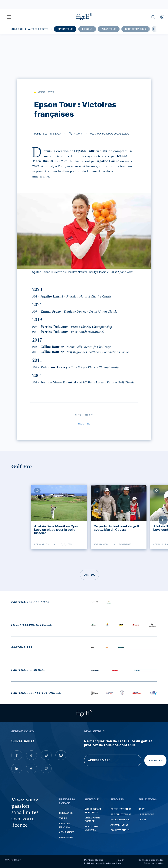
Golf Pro (17, 29)
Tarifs (63, 818)
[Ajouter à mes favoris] (37, 491)
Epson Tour (65, 29)
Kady (142, 809)
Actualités (118, 825)
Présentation (119, 809)
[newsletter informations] (104, 732)
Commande (66, 813)
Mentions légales (94, 860)
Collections (118, 830)
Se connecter (119, 814)
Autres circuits (38, 29)
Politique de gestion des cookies (102, 863)
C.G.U (121, 860)
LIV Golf (87, 29)
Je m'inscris (155, 760)
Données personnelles (151, 860)
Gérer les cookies (154, 863)
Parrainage (66, 837)
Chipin (142, 820)
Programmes (119, 820)
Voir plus (89, 575)
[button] (9, 17)
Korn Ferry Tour (136, 29)
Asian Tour (109, 29)
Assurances (67, 832)
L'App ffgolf (146, 814)
